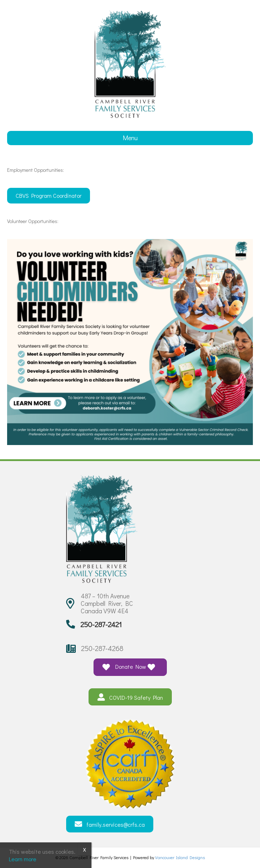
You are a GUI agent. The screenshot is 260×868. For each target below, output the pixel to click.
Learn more (23, 859)
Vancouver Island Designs (180, 857)
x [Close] (84, 849)
